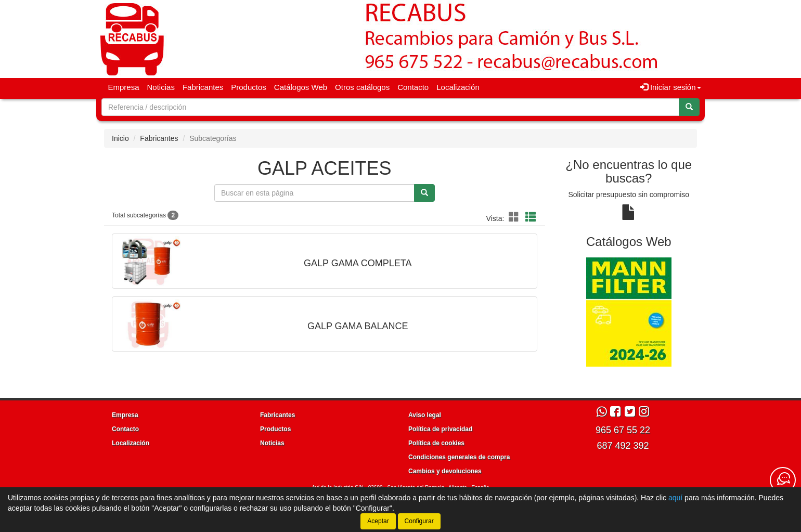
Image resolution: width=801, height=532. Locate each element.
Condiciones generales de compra (459, 457)
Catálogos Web (301, 87)
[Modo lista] (531, 218)
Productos (249, 87)
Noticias (161, 87)
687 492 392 (623, 446)
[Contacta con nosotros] (783, 480)
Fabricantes (203, 87)
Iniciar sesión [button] (671, 87)
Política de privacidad (440, 429)
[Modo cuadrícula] (514, 218)
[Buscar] (689, 107)
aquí (675, 498)
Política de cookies (436, 443)
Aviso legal (425, 415)
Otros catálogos (362, 87)
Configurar (419, 521)
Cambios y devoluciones (445, 471)
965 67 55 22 (623, 430)
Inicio (120, 138)
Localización (458, 87)
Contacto (413, 87)
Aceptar (378, 521)
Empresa (124, 87)
